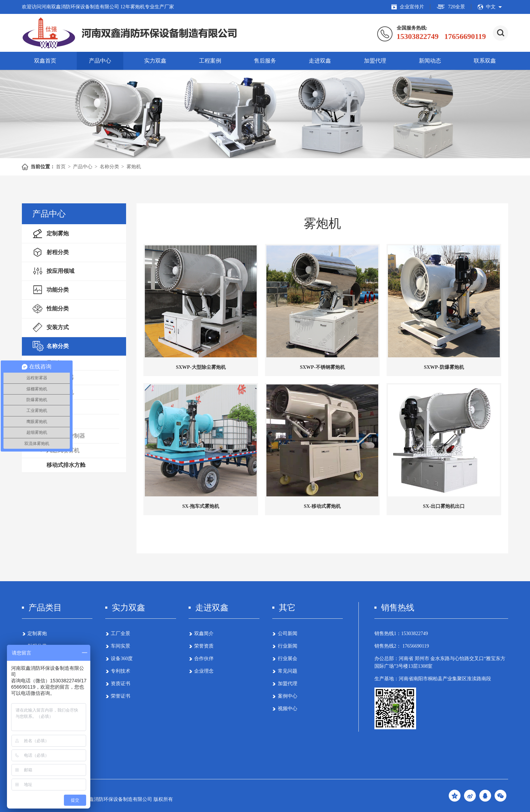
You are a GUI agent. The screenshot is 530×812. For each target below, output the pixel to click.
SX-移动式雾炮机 (322, 506)
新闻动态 (430, 61)
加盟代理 (375, 61)
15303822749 (415, 634)
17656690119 (415, 646)
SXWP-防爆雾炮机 (444, 367)
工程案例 (210, 61)
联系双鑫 (485, 61)
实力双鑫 (155, 61)
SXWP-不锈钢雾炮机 (322, 367)
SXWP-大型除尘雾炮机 (201, 367)
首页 (61, 167)
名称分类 (109, 167)
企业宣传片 (408, 7)
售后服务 (265, 61)
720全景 (451, 7)
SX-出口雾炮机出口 (444, 506)
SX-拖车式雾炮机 (201, 506)
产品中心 (100, 61)
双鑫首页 (45, 61)
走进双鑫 (320, 61)
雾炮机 (134, 167)
